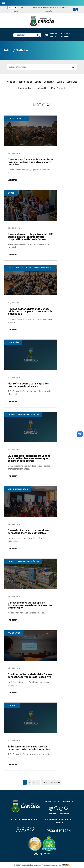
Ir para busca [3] (62, 8)
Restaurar (15, 11)
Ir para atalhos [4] (49, 11)
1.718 (45, 782)
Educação (49, 82)
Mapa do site (42, 854)
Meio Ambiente (59, 88)
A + (22, 8)
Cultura (60, 82)
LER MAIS (12, 180)
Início (8, 50)
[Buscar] (73, 67)
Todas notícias (25, 82)
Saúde (38, 82)
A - (19, 8)
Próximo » (55, 782)
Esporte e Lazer (26, 88)
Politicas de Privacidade (59, 814)
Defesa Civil (42, 88)
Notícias (11, 82)
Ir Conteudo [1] (35, 8)
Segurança (72, 82)
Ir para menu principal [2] (49, 8)
